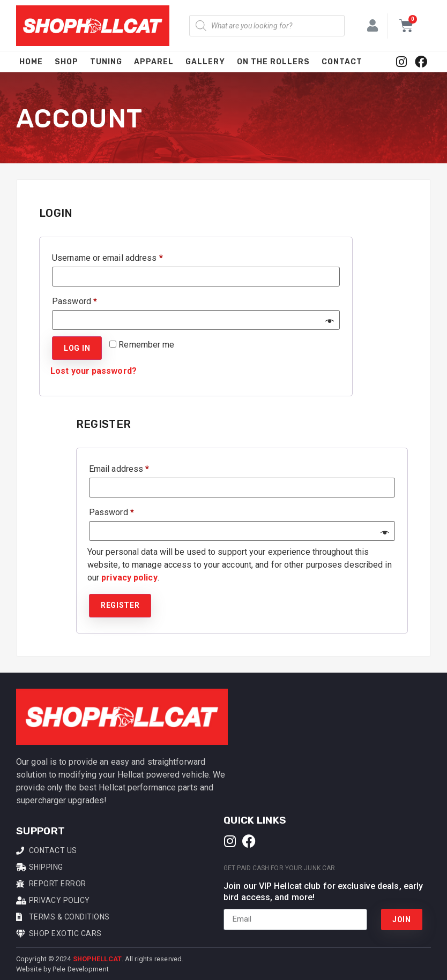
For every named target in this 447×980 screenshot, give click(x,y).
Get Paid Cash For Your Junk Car (279, 868)
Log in (77, 348)
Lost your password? (94, 371)
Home (31, 62)
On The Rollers (273, 62)
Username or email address (124, 256)
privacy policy (129, 578)
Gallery (205, 62)
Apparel (154, 62)
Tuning (106, 62)
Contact (342, 62)
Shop (66, 62)
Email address (136, 467)
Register (120, 605)
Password (91, 300)
